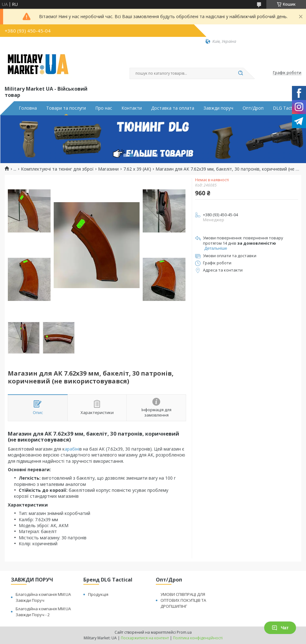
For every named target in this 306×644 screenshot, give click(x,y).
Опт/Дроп (253, 108)
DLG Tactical (286, 108)
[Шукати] (240, 73)
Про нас (104, 108)
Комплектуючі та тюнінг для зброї (57, 169)
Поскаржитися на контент (145, 638)
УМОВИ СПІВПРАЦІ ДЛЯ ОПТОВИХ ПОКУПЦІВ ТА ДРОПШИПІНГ (183, 600)
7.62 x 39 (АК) (137, 169)
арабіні (72, 449)
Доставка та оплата (173, 108)
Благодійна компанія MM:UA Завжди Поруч (43, 597)
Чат (280, 628)
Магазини (108, 169)
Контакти (132, 108)
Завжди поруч (218, 108)
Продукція (98, 594)
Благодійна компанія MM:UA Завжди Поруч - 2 (43, 612)
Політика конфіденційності (198, 638)
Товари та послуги (66, 108)
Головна (28, 108)
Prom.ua (184, 632)
